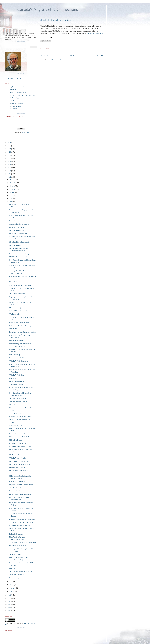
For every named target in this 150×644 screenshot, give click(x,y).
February (13, 588)
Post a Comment (45, 52)
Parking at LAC (14, 378)
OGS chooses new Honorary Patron (20, 572)
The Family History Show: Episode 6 (21, 522)
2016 (9, 165)
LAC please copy (15, 355)
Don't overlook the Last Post (18, 233)
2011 (9, 595)
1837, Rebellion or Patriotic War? (20, 242)
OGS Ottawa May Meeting (18, 294)
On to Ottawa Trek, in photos (18, 230)
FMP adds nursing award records (20, 308)
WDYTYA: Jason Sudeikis (18, 458)
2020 (9, 152)
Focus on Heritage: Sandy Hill (19, 434)
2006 (9, 611)
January (12, 591)
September (13, 189)
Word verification (15, 314)
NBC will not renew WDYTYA (19, 437)
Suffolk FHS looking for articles (57, 20)
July (11, 195)
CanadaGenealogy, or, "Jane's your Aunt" (23, 95)
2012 (9, 177)
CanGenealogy (14, 98)
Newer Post (44, 55)
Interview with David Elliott (18, 443)
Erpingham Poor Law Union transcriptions (23, 332)
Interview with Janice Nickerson (19, 323)
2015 (9, 168)
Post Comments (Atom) (57, 60)
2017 (9, 161)
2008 (9, 604)
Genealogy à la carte (16, 103)
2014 (9, 171)
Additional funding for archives (19, 224)
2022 (9, 146)
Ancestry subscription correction (20, 464)
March (12, 585)
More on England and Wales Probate (21, 285)
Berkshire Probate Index (17, 491)
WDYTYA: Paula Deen (17, 375)
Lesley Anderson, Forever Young (20, 221)
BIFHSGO (13, 90)
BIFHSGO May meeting (17, 467)
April (11, 582)
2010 (9, 598)
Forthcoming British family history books (22, 326)
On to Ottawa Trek (15, 245)
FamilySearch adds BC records (19, 358)
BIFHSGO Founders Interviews (19, 257)
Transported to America (17, 384)
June (11, 199)
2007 (9, 608)
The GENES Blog (15, 109)
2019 (9, 155)
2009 (9, 601)
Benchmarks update (15, 578)
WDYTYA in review (16, 329)
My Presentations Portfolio (18, 87)
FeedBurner (25, 133)
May (11, 202)
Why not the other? (15, 405)
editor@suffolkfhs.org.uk (95, 34)
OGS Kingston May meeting (18, 398)
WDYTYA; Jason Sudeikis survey (20, 446)
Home (72, 55)
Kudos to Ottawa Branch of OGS (20, 381)
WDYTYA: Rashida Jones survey (20, 525)
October (12, 186)
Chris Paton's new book (17, 227)
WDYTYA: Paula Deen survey (19, 361)
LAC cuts (12, 568)
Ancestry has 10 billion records (19, 461)
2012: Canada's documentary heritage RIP (22, 543)
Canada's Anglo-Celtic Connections (48, 9)
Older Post (100, 55)
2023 (9, 143)
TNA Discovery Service (17, 413)
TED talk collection (15, 440)
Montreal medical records (17, 425)
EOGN (12, 101)
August (12, 192)
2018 (9, 158)
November (13, 183)
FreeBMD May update (16, 341)
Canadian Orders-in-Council (18, 402)
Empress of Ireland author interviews (21, 417)
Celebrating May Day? (16, 575)
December (13, 180)
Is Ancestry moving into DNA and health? (22, 519)
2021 (9, 149)
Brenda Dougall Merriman (18, 92)
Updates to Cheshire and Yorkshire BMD (22, 494)
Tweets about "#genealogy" (14, 78)
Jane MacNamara (15, 106)
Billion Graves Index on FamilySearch (21, 254)
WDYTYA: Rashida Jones (18, 546)
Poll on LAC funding (16, 534)
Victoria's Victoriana (16, 282)
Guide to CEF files (15, 554)
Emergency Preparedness (17, 481)
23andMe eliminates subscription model (22, 488)
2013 (9, 174)
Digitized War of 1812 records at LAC (21, 485)
